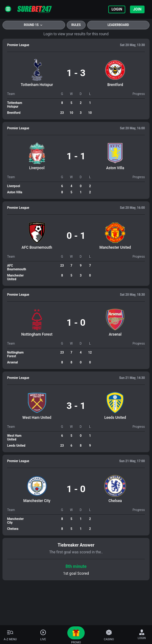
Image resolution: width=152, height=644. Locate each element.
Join (137, 9)
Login (117, 9)
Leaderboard (118, 25)
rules (76, 25)
